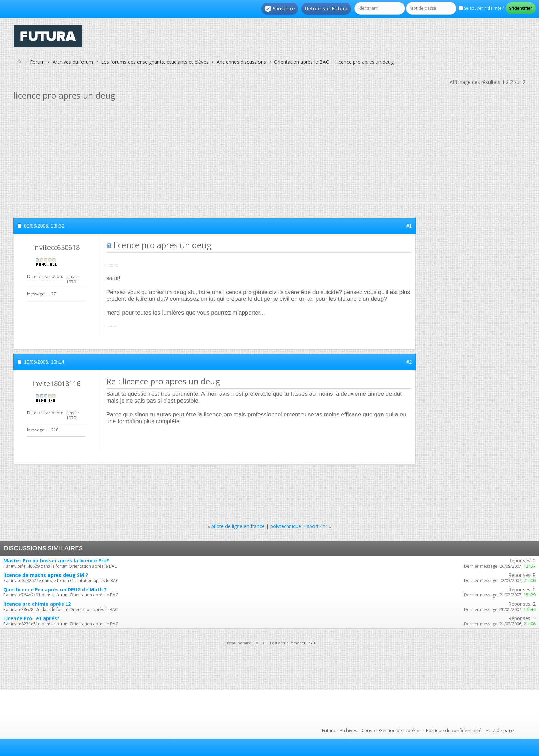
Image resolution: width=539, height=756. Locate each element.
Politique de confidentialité (454, 730)
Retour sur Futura (326, 9)
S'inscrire (280, 9)
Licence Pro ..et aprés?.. (33, 618)
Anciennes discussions (241, 62)
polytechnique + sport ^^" (299, 526)
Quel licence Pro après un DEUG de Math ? (55, 589)
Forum (37, 62)
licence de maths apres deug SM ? (46, 575)
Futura (329, 730)
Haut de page (500, 730)
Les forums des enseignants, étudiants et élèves (155, 62)
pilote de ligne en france (238, 526)
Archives (349, 730)
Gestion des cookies (400, 730)
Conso (368, 730)
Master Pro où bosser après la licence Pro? (56, 561)
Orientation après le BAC (301, 62)
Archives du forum (73, 62)
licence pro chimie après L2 (37, 604)
